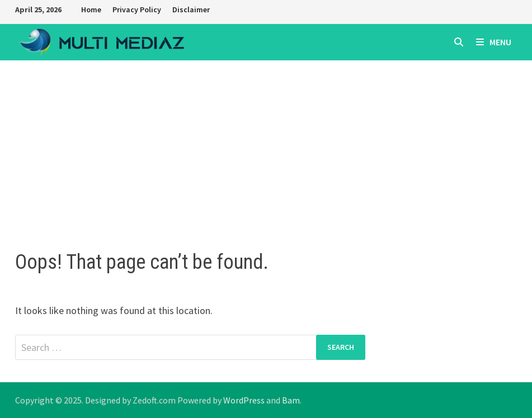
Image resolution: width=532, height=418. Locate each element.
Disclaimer (191, 9)
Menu (494, 42)
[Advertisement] (266, 144)
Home (91, 9)
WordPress (244, 400)
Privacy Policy (137, 9)
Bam (291, 400)
